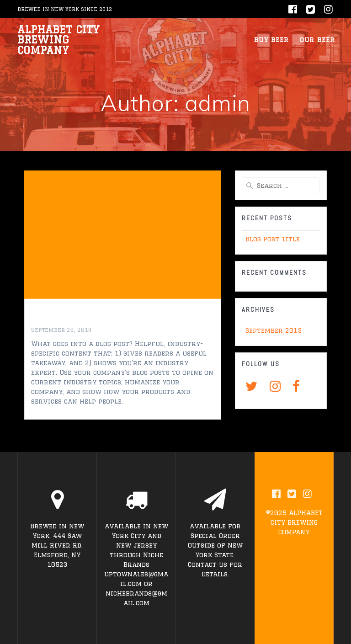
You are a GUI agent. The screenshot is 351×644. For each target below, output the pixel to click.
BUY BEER (271, 40)
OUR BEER (317, 40)
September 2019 (274, 330)
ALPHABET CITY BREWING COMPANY (58, 40)
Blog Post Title (71, 319)
